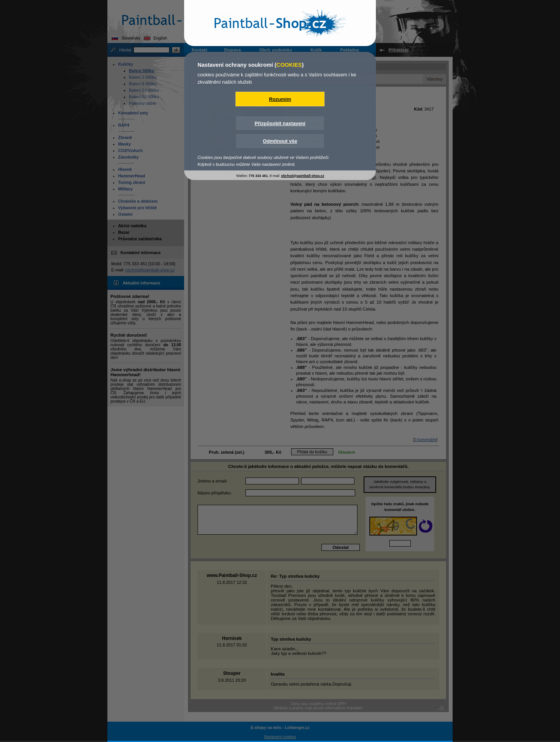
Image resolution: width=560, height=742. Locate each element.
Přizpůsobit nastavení (280, 123)
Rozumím (280, 99)
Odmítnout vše (280, 141)
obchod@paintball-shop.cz (303, 176)
